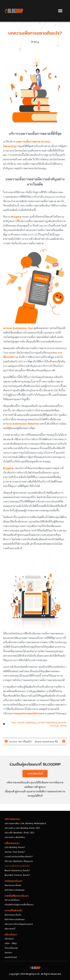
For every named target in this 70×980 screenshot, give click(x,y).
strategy (54, 726)
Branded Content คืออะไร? (17, 875)
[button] (60, 11)
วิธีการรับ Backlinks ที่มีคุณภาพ (19, 861)
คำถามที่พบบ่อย (11, 948)
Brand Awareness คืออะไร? (17, 870)
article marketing (27, 722)
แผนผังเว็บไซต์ (11, 957)
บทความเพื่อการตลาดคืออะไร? (17, 866)
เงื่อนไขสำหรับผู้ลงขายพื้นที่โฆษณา (19, 905)
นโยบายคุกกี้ (10, 929)
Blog (36, 42)
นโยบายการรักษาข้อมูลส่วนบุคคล (19, 924)
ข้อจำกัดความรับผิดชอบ (15, 890)
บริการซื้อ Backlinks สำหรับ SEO (19, 833)
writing (63, 726)
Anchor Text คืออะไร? (15, 852)
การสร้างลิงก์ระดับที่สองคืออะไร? (19, 856)
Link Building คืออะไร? (15, 847)
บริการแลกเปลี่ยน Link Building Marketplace (25, 823)
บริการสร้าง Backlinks (15, 837)
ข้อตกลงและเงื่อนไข (13, 885)
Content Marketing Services (52, 722)
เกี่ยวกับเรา (9, 939)
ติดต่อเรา (8, 953)
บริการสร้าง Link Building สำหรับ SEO (22, 828)
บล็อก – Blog (11, 943)
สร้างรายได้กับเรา (12, 900)
